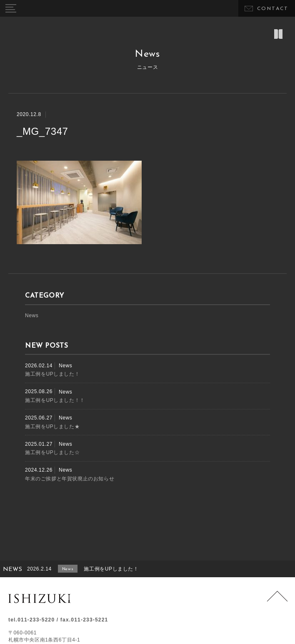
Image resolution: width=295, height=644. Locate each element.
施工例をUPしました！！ (55, 400)
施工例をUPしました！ (52, 374)
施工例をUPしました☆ (52, 452)
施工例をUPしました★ (52, 427)
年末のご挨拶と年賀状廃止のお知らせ (70, 479)
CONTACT (273, 9)
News (32, 316)
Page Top (277, 601)
